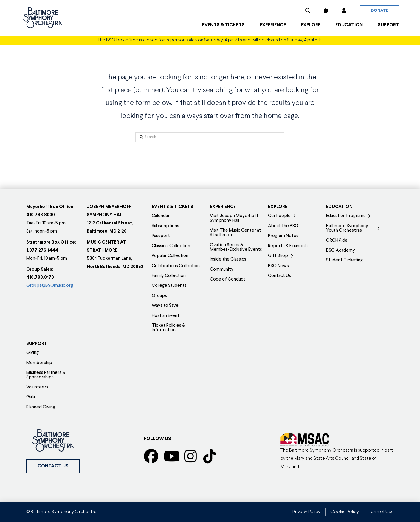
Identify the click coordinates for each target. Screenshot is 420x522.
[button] (308, 11)
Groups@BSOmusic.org (50, 286)
